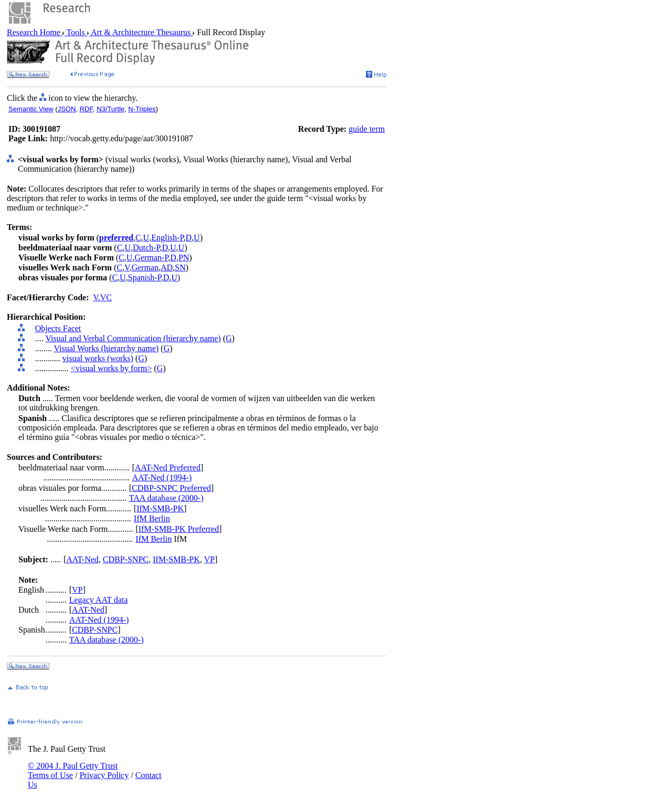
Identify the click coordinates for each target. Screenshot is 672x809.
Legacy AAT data (99, 600)
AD (167, 267)
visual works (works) (98, 358)
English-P (167, 238)
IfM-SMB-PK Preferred (179, 529)
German (145, 267)
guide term (367, 129)
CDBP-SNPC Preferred (171, 488)
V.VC (102, 297)
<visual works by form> (111, 368)
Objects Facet (58, 328)
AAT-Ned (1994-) (162, 477)
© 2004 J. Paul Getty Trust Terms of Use (73, 770)
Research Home (35, 32)
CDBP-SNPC (126, 559)
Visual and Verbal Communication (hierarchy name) (133, 338)
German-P (151, 258)
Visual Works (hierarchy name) (106, 348)
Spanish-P (145, 277)
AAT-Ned (82, 559)
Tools (76, 32)
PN (184, 258)
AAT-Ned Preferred (168, 467)
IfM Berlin (152, 518)
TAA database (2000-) (166, 498)
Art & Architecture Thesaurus (141, 32)
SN (180, 267)
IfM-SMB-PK (160, 508)
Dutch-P (146, 248)
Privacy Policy (104, 775)
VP (209, 559)
